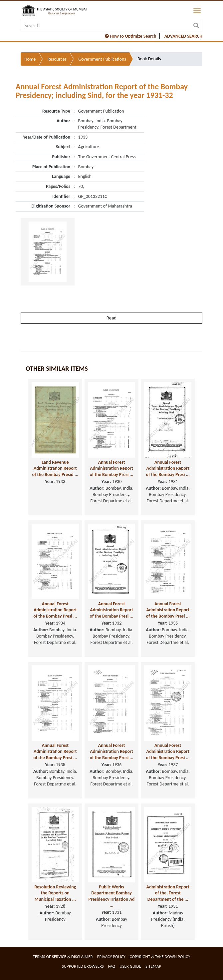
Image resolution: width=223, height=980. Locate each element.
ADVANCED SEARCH (183, 36)
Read (111, 318)
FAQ (112, 966)
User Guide (130, 966)
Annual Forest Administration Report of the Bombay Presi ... (111, 468)
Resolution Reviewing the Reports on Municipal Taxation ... (55, 893)
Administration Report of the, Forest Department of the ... (168, 893)
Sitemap (153, 966)
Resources (57, 59)
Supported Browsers (83, 966)
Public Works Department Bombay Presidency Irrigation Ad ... (112, 896)
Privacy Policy (111, 957)
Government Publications (102, 59)
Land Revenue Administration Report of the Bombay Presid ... (55, 468)
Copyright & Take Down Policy (160, 957)
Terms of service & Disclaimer (63, 957)
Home (30, 59)
